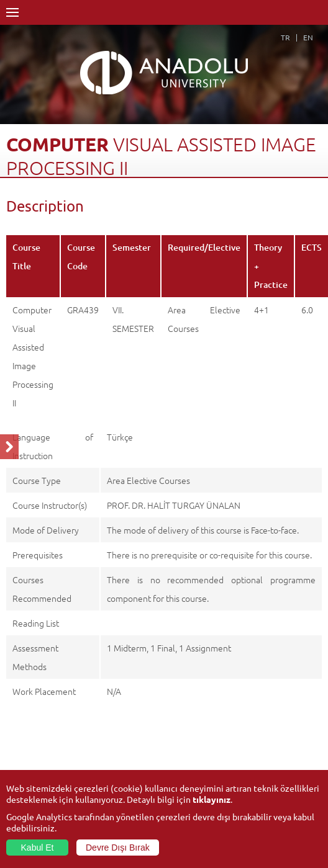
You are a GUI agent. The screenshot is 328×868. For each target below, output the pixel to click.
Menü (12, 12)
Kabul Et (38, 848)
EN (308, 37)
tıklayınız (212, 799)
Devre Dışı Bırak (118, 848)
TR (285, 37)
